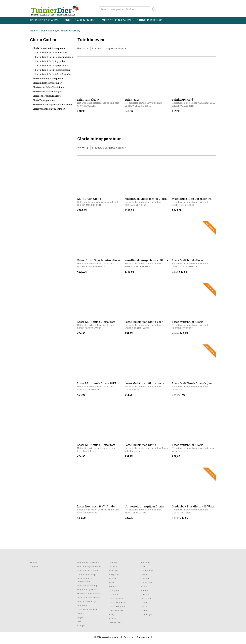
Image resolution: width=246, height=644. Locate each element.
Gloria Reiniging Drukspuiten (48, 79)
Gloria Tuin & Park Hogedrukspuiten (54, 57)
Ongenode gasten (86, 589)
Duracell (113, 566)
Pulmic (144, 590)
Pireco (144, 586)
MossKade (146, 582)
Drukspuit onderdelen (89, 597)
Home (33, 31)
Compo (81, 625)
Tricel (144, 602)
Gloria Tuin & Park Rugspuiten (51, 61)
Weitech (145, 610)
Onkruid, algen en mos (80, 20)
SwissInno (146, 598)
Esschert (114, 578)
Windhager (146, 614)
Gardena (113, 594)
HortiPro (114, 618)
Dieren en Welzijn (87, 601)
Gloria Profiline (117, 606)
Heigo (112, 614)
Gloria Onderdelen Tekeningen (49, 109)
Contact (34, 566)
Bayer (81, 617)
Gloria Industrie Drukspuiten (47, 83)
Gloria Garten (116, 598)
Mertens (145, 578)
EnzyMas (114, 574)
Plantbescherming (87, 585)
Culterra (113, 563)
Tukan (144, 606)
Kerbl (143, 566)
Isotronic (145, 563)
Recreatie (82, 605)
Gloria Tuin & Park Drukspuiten (49, 48)
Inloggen (196, 3)
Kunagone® (147, 570)
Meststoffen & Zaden (116, 20)
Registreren (210, 3)
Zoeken (153, 9)
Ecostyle (113, 570)
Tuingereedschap (150, 20)
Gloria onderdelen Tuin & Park (48, 87)
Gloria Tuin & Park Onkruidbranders (54, 74)
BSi (79, 621)
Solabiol (145, 594)
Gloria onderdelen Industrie (47, 96)
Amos (81, 613)
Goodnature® (116, 610)
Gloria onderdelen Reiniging (47, 91)
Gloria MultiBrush (118, 602)
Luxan (144, 574)
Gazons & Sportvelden (89, 593)
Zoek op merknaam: (88, 609)
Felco (112, 582)
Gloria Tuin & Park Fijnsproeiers (52, 66)
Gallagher (114, 590)
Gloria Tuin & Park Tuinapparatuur (53, 70)
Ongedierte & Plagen (44, 20)
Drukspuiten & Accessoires (85, 580)
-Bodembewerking (70, 31)
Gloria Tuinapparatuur (44, 100)
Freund (113, 586)
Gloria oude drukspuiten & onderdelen (52, 104)
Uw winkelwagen (205, 9)
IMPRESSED (115, 622)
